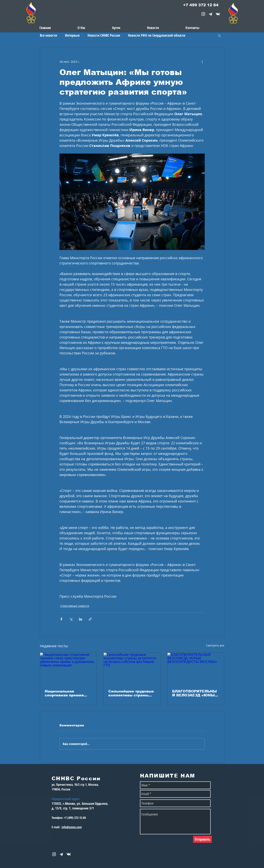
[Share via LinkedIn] (81, 619)
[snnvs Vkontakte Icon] (218, 14)
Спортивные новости (75, 606)
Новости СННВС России (104, 35)
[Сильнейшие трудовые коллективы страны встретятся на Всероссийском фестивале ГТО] (132, 669)
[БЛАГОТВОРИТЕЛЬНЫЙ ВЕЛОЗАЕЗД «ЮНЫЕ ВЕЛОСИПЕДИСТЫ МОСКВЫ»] (196, 669)
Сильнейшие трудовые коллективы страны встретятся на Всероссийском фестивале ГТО (131, 693)
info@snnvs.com (72, 827)
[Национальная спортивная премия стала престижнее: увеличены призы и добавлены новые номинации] (68, 669)
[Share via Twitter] (71, 619)
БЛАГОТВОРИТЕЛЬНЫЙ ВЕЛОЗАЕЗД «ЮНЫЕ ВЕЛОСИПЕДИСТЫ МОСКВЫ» (195, 693)
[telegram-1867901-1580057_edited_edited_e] (211, 14)
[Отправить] (202, 839)
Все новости (48, 35)
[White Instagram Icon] (203, 14)
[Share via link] (90, 619)
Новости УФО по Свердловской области (157, 35)
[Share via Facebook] (61, 619)
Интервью (72, 35)
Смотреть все (215, 645)
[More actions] (202, 62)
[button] (219, 35)
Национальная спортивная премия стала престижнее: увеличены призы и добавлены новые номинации (65, 693)
